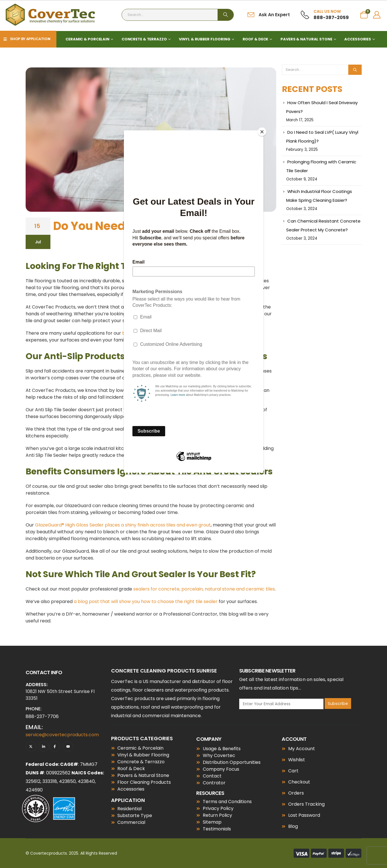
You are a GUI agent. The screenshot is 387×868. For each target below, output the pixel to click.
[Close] (262, 132)
